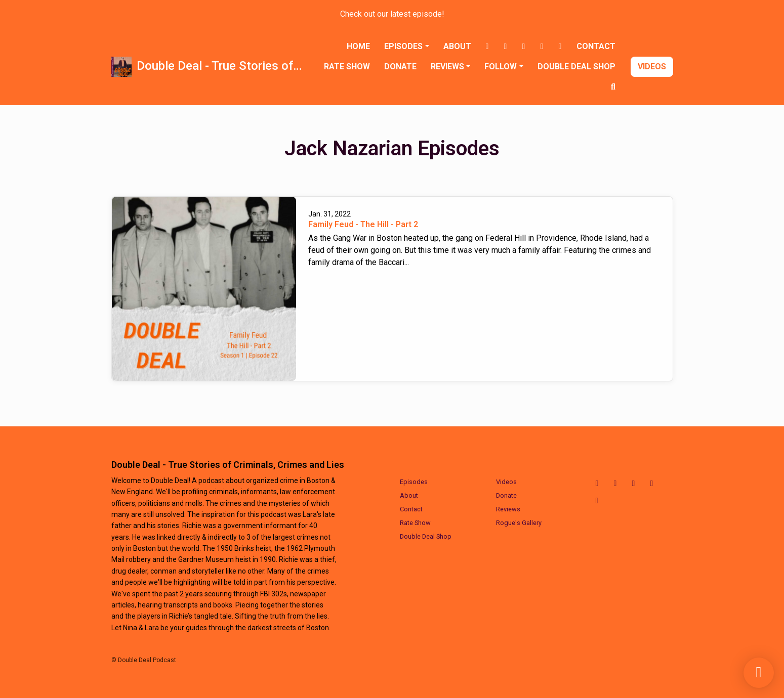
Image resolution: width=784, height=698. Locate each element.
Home (358, 46)
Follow (501, 67)
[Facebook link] (487, 47)
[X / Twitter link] (524, 47)
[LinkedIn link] (542, 47)
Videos (652, 67)
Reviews (447, 67)
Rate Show (347, 67)
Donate (400, 67)
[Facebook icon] (597, 484)
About (457, 46)
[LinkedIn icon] (652, 484)
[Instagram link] (506, 47)
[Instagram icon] (615, 484)
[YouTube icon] (597, 501)
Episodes (403, 46)
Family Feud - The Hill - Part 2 (363, 224)
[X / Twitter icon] (634, 484)
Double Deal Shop (576, 67)
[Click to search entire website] (613, 87)
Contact (596, 46)
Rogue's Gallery (519, 523)
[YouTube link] (560, 47)
